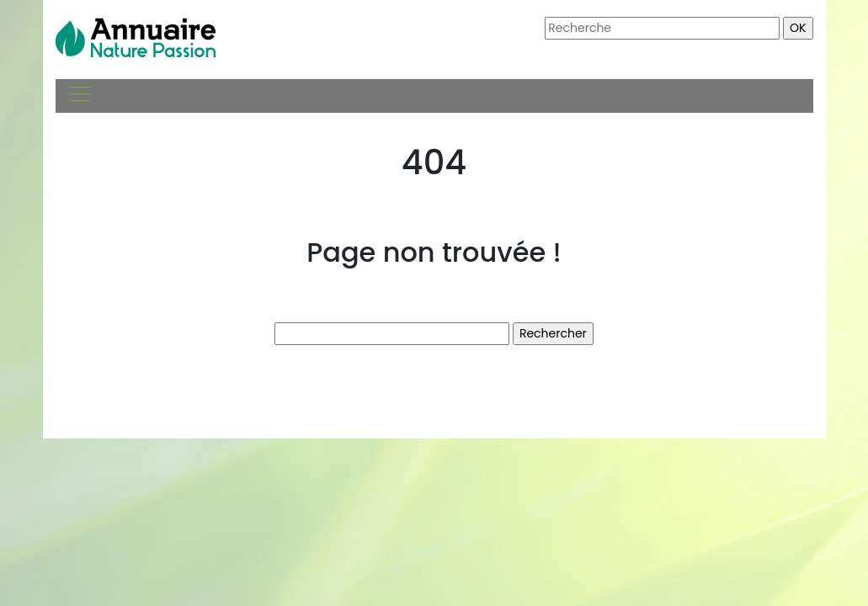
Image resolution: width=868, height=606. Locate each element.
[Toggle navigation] (79, 96)
